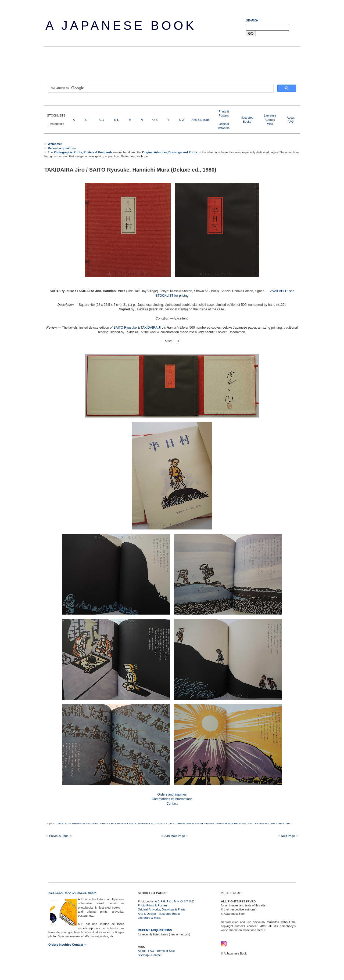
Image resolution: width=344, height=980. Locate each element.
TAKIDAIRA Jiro (152, 328)
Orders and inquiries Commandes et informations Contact (172, 799)
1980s (60, 823)
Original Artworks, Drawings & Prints (162, 909)
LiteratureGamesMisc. (270, 120)
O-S (155, 120)
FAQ (291, 122)
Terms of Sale (166, 951)
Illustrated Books (169, 914)
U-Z (181, 120)
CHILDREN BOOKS (121, 823)
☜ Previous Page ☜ (59, 836)
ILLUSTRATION (144, 823)
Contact (156, 955)
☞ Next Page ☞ (288, 836)
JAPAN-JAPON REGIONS (231, 823)
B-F (87, 120)
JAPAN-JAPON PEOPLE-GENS (195, 823)
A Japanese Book (121, 26)
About (291, 118)
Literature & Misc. (149, 918)
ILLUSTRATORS (165, 823)
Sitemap (143, 955)
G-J (102, 120)
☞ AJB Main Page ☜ (175, 836)
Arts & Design (201, 120)
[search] (160, 88)
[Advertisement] (142, 67)
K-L (117, 120)
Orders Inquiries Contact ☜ (67, 945)
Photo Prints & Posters (153, 905)
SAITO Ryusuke (125, 328)
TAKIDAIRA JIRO (281, 823)
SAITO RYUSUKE (259, 823)
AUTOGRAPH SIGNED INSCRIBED (86, 823)
